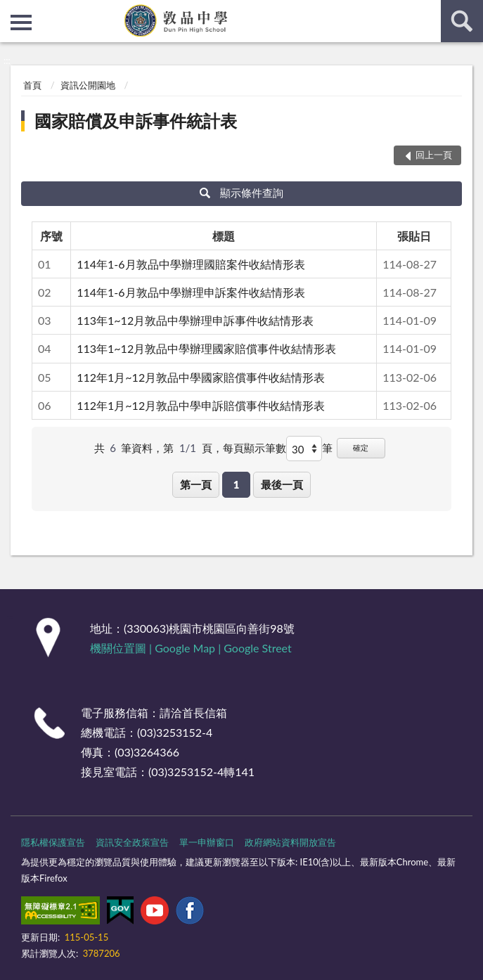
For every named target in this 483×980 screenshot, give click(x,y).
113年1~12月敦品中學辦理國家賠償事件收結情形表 (206, 348)
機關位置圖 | (122, 648)
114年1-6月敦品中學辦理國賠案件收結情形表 (191, 264)
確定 (361, 447)
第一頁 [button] (196, 484)
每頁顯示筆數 (255, 448)
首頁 (32, 85)
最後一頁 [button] (282, 484)
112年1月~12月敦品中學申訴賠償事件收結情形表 (201, 405)
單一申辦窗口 (207, 842)
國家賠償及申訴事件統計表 (136, 121)
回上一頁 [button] (434, 155)
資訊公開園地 (88, 85)
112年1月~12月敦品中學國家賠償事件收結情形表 (201, 377)
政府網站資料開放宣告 (290, 842)
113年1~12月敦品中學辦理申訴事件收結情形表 (195, 320)
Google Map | (189, 648)
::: (11, 11)
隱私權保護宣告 (53, 842)
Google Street (257, 648)
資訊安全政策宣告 (132, 842)
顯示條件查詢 (241, 193)
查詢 (462, 21)
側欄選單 (21, 22)
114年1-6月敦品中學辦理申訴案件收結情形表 (191, 292)
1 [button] (237, 484)
